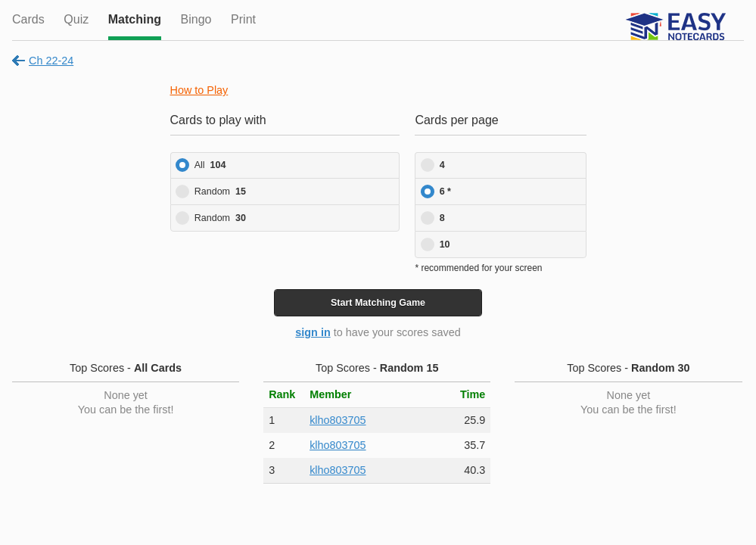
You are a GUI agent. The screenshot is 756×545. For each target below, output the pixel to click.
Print (243, 19)
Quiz (76, 19)
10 (445, 244)
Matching (135, 19)
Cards (28, 19)
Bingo (196, 19)
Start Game (378, 303)
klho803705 (338, 420)
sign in (313, 332)
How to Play (199, 90)
